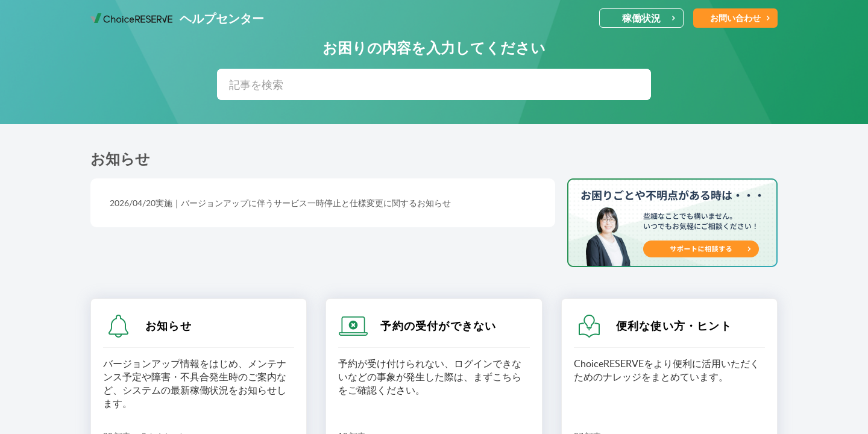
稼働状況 (649, 18)
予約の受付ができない (438, 325)
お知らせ (168, 325)
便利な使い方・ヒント (674, 325)
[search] (434, 84)
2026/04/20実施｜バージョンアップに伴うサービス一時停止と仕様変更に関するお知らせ (280, 203)
